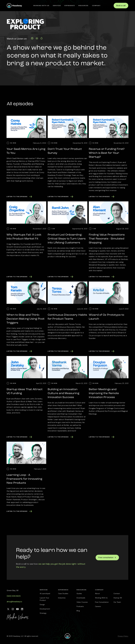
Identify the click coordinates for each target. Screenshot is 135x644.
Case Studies (63, 593)
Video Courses (82, 602)
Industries (62, 598)
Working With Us (41, 6)
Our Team (117, 602)
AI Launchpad (45, 593)
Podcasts (80, 606)
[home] (14, 6)
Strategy (43, 613)
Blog (78, 611)
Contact (117, 593)
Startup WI (118, 598)
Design (42, 605)
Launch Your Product (44, 599)
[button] (57, 6)
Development (45, 609)
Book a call (121, 6)
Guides (79, 593)
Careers (98, 606)
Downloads (81, 598)
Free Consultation (102, 602)
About (97, 593)
